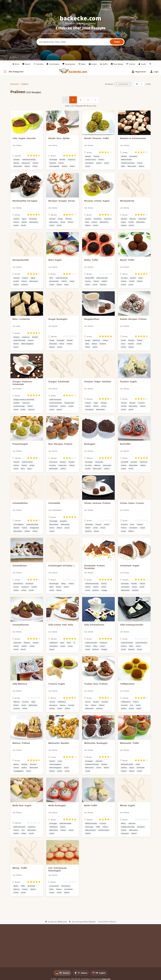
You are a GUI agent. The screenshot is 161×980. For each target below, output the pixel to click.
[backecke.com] (78, 72)
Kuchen (93, 64)
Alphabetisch (122, 84)
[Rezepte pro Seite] (139, 84)
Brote (16, 64)
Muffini (104, 64)
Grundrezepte (53, 64)
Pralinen (131, 64)
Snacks (142, 64)
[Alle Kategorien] (13, 72)
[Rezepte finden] (117, 42)
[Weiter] (95, 100)
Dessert (26, 64)
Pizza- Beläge (117, 64)
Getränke (38, 64)
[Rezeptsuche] (80, 42)
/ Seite (148, 84)
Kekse (82, 64)
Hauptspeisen (69, 64)
